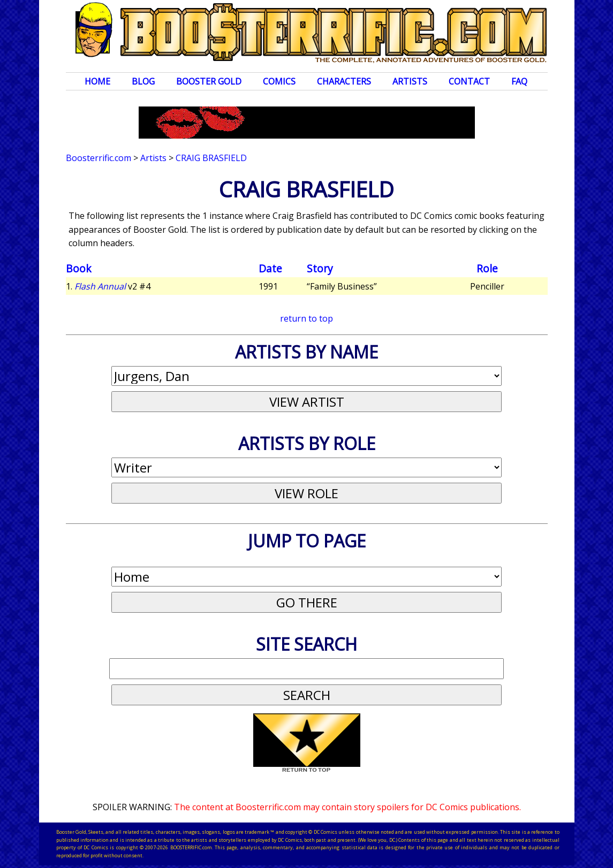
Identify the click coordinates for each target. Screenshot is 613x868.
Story (320, 268)
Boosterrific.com (99, 158)
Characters (344, 81)
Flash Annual (100, 286)
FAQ (519, 81)
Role (487, 268)
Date (270, 268)
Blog (143, 81)
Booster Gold (209, 81)
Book (79, 268)
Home (97, 81)
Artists (410, 81)
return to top (306, 318)
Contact (469, 81)
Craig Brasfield (211, 158)
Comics (279, 81)
